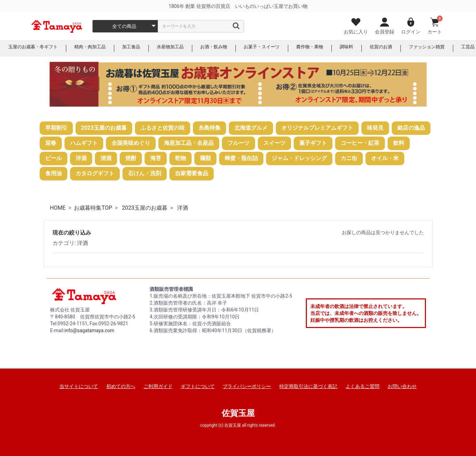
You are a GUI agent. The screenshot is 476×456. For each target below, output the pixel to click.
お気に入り (356, 26)
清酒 (106, 158)
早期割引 (56, 128)
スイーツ (274, 143)
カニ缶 (349, 158)
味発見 (375, 128)
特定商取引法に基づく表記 (308, 386)
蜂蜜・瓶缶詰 (241, 158)
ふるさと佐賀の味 (163, 128)
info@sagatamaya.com (89, 330)
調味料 (363, 48)
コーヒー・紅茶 (360, 143)
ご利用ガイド (158, 386)
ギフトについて (198, 386)
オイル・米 (385, 158)
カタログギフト (95, 173)
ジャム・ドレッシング (299, 158)
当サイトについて (79, 386)
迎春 (51, 143)
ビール (54, 158)
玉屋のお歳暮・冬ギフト (35, 48)
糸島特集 (210, 128)
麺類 (205, 158)
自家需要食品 (192, 173)
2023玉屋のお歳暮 (104, 128)
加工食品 (138, 48)
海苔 (156, 158)
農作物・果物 (325, 48)
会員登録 (385, 26)
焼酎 (131, 158)
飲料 (399, 143)
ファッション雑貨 (447, 48)
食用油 (54, 173)
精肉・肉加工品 (95, 48)
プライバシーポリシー (247, 386)
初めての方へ (121, 386)
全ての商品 (124, 26)
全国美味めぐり (131, 143)
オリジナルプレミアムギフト (317, 128)
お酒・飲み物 (224, 48)
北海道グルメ (251, 128)
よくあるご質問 (362, 386)
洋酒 (81, 158)
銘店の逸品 (411, 128)
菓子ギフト (313, 143)
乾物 (181, 158)
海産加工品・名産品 (189, 143)
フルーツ (239, 143)
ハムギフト (84, 143)
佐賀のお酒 (399, 48)
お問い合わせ (402, 386)
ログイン (411, 26)
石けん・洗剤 (145, 173)
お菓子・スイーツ (275, 48)
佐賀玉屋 (238, 413)
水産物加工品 (179, 48)
